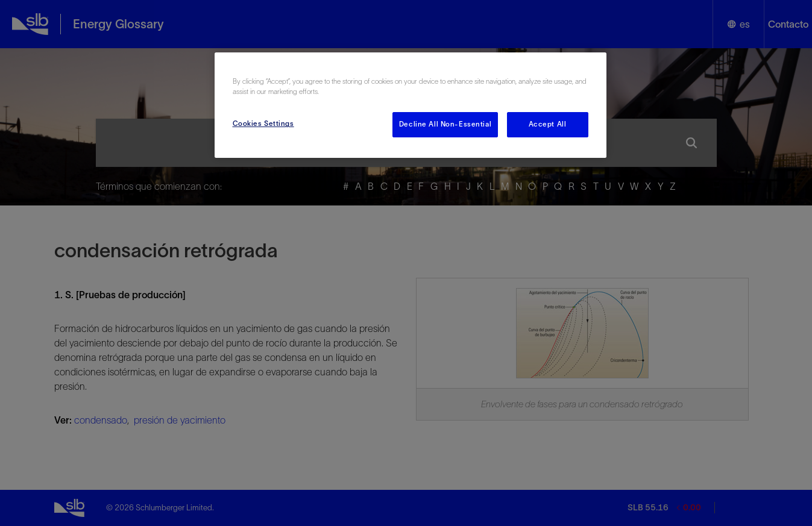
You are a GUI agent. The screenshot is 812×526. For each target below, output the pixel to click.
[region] (411, 105)
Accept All (548, 124)
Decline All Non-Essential (445, 124)
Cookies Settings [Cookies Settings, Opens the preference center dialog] (263, 124)
